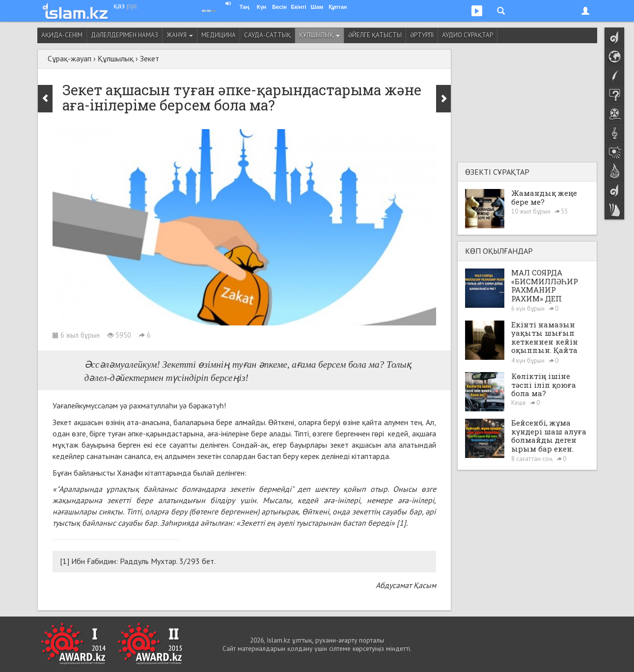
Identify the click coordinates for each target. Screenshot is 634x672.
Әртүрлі (422, 35)
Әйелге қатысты (375, 35)
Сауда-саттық (267, 35)
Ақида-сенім (62, 35)
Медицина (219, 35)
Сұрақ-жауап (69, 58)
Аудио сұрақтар (468, 35)
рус (132, 5)
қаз (119, 5)
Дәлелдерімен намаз (124, 35)
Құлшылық (319, 35)
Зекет (150, 58)
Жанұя (180, 35)
